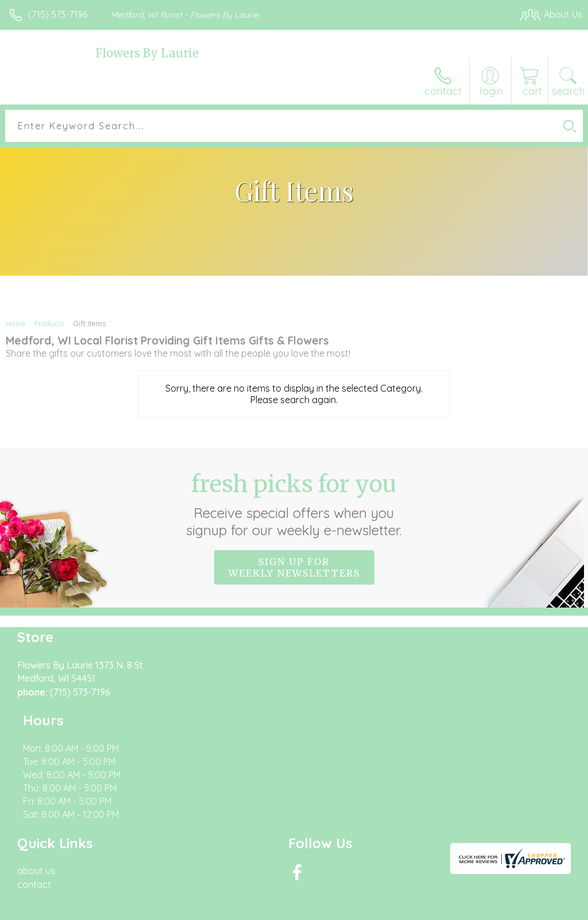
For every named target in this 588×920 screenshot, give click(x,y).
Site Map (540, 908)
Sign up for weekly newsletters (294, 567)
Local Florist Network (469, 908)
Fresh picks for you (294, 504)
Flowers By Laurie (147, 53)
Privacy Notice (387, 908)
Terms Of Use (319, 908)
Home (16, 323)
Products (49, 323)
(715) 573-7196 (58, 14)
